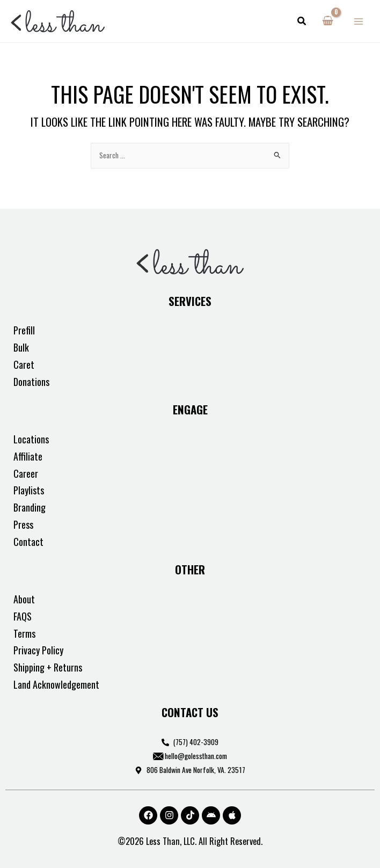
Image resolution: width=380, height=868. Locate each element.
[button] (302, 21)
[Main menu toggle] (359, 21)
